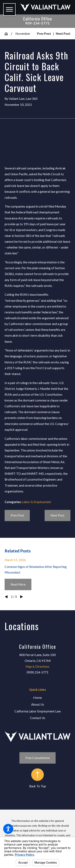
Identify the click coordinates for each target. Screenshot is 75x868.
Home (37, 698)
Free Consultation (38, 758)
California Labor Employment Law (38, 711)
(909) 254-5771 (37, 672)
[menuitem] (37, 698)
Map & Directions (37, 666)
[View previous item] (6, 597)
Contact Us (38, 718)
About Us (38, 704)
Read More (18, 584)
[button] (8, 829)
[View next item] (22, 597)
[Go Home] (8, 34)
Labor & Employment (37, 502)
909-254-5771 (37, 23)
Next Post (57, 515)
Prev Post (17, 515)
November (23, 34)
